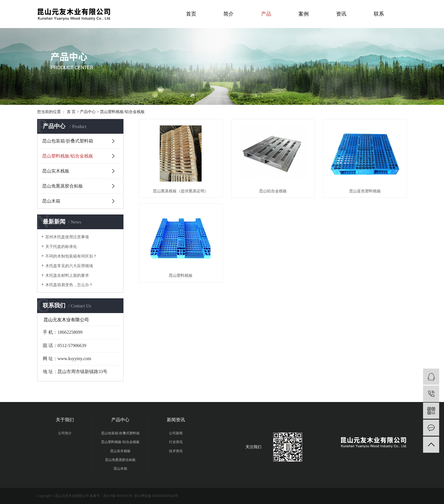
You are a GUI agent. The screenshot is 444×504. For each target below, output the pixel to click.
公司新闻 (176, 433)
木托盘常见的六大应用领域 (69, 266)
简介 (229, 14)
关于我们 (65, 420)
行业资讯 (176, 442)
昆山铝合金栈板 (273, 191)
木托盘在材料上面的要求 (67, 276)
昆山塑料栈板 (181, 276)
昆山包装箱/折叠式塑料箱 (68, 141)
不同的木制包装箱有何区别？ (71, 256)
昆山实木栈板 (56, 171)
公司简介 (65, 433)
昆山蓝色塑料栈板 (365, 191)
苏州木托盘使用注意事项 (67, 237)
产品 (266, 14)
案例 (304, 14)
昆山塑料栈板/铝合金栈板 (122, 112)
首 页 (71, 112)
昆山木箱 (51, 201)
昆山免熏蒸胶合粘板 (63, 186)
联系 (379, 14)
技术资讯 (176, 451)
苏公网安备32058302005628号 (156, 496)
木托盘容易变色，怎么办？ (69, 285)
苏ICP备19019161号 (118, 496)
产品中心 (88, 112)
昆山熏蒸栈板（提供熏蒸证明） (181, 191)
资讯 (341, 14)
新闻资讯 (176, 420)
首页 (191, 14)
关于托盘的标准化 (61, 247)
